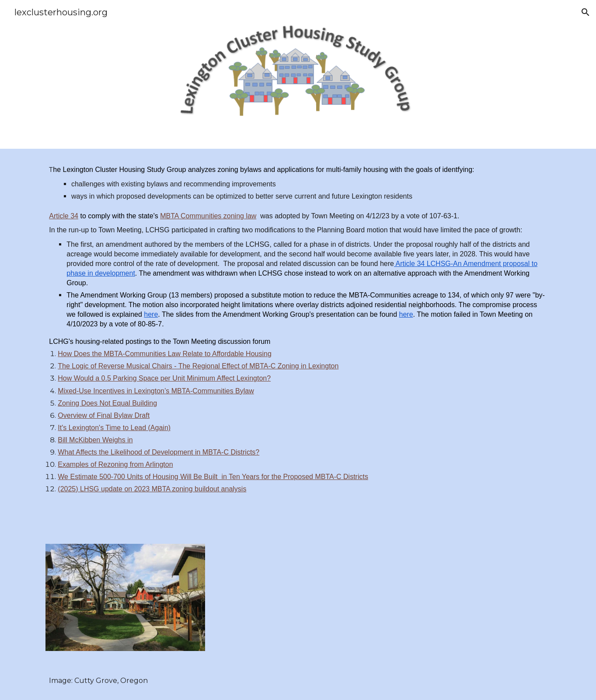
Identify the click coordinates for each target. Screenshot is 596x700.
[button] (586, 12)
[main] (298, 341)
